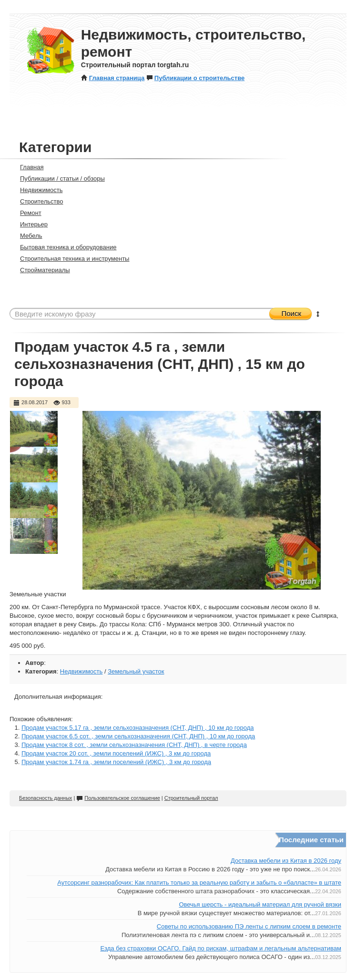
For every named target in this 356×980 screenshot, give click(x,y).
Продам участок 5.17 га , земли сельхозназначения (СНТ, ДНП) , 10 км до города (138, 728)
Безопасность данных (46, 798)
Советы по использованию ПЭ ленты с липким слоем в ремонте (249, 926)
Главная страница (113, 78)
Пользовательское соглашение (118, 798)
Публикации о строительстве (195, 78)
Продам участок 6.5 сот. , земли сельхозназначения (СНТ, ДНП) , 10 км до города (138, 736)
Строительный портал (191, 798)
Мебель (27, 236)
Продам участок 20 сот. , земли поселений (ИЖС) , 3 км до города (116, 753)
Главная (28, 167)
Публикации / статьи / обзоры (58, 179)
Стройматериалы (41, 270)
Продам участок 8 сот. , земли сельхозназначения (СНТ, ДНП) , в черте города (134, 745)
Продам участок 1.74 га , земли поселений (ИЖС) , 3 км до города (116, 762)
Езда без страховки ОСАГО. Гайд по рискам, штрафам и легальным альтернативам (221, 948)
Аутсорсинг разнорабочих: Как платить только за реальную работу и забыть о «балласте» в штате (199, 883)
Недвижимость (37, 190)
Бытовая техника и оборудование (64, 247)
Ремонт (27, 213)
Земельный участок (136, 671)
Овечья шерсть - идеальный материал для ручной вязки (260, 904)
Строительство (37, 201)
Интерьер (30, 224)
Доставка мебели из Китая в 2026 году (286, 861)
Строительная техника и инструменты (71, 259)
